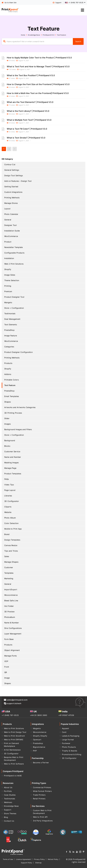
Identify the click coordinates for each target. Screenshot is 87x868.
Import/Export (11, 590)
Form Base (9, 639)
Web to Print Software (14, 764)
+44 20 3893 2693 (39, 715)
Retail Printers (39, 799)
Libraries (8, 496)
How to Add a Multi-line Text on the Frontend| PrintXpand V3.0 (38, 93)
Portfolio (8, 791)
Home (23, 35)
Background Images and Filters (18, 429)
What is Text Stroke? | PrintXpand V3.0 (26, 138)
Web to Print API (40, 817)
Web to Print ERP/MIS (14, 740)
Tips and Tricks (11, 551)
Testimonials (10, 314)
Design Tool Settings (14, 176)
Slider (7, 418)
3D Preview (9, 612)
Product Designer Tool (14, 297)
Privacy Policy (39, 859)
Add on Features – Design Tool (18, 181)
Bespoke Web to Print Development (14, 759)
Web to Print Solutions (14, 728)
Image (7, 678)
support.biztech (13, 703)
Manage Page (10, 468)
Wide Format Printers (42, 791)
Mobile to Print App (13, 529)
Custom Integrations (13, 192)
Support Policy (27, 863)
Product (8, 242)
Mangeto (8, 302)
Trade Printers (39, 795)
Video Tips (9, 485)
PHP (35, 751)
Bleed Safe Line (11, 601)
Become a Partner (41, 763)
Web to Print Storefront (14, 736)
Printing (8, 286)
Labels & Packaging (71, 736)
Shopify (8, 269)
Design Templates (12, 540)
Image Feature (11, 336)
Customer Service (12, 452)
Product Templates (13, 474)
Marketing (9, 578)
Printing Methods (12, 198)
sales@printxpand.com (16, 700)
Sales (7, 556)
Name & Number (12, 623)
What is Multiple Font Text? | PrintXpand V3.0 (29, 120)
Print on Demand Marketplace (11, 745)
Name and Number (13, 457)
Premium (8, 291)
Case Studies (10, 795)
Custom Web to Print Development (42, 812)
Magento (37, 728)
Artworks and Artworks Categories (20, 407)
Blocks (7, 446)
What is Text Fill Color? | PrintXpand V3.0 (27, 129)
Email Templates (12, 396)
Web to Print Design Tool (15, 732)
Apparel (65, 728)
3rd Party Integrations (43, 821)
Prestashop (38, 743)
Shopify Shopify (40, 736)
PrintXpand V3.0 (48, 35)
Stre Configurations (13, 628)
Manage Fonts (11, 656)
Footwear (66, 743)
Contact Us (9, 821)
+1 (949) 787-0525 (10, 715)
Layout (7, 209)
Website (8, 512)
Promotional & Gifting (72, 754)
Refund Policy (53, 859)
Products (8, 363)
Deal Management (12, 319)
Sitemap (38, 863)
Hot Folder (9, 606)
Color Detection (11, 523)
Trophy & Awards (70, 751)
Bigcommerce (39, 747)
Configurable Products (14, 253)
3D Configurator (12, 501)
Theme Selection (12, 280)
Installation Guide (12, 231)
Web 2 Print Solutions (14, 264)
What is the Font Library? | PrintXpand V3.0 (28, 111)
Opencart (37, 740)
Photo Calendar (11, 214)
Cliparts (8, 507)
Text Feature (10, 385)
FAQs (7, 479)
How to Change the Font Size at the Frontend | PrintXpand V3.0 (38, 84)
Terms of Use (8, 859)
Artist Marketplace (12, 750)
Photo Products (69, 747)
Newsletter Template (14, 247)
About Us (8, 787)
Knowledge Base (34, 35)
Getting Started (11, 187)
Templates (9, 573)
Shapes (8, 402)
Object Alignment (12, 650)
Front (7, 667)
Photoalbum (10, 617)
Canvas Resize (11, 545)
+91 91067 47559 (66, 715)
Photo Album (10, 518)
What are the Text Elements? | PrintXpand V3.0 (30, 102)
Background (10, 440)
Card (64, 732)
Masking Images (11, 463)
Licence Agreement (23, 859)
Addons (8, 374)
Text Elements (11, 325)
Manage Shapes (11, 562)
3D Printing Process (13, 413)
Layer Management (13, 634)
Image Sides (10, 275)
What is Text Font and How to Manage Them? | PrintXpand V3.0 (38, 66)
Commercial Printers (42, 787)
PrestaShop (9, 330)
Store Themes (10, 813)
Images (7, 424)
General (8, 220)
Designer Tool (10, 225)
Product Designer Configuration (18, 352)
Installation (9, 258)
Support (8, 810)
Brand (7, 534)
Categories (9, 347)
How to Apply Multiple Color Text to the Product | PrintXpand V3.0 (39, 58)
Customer (9, 567)
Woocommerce (11, 595)
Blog (6, 817)
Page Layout (10, 490)
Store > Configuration (14, 308)
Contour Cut (10, 164)
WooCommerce (11, 236)
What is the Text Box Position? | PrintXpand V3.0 (31, 75)
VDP (6, 661)
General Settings (12, 170)
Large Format (68, 740)
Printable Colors (11, 380)
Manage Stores (11, 203)
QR (6, 672)
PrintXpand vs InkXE (13, 776)
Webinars (8, 802)
